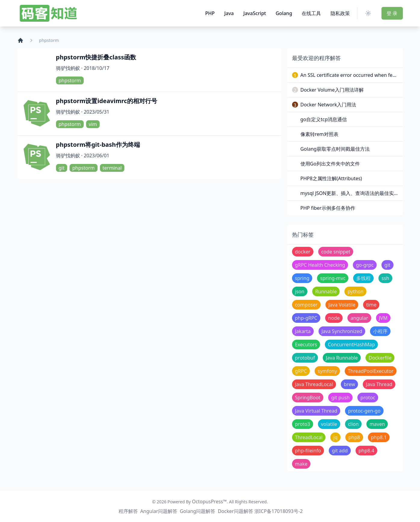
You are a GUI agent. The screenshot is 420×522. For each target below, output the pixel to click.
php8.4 (366, 451)
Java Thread (379, 384)
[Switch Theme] (369, 13)
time (371, 305)
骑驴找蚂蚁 (68, 68)
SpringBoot (308, 398)
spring (302, 278)
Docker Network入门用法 (328, 105)
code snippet (336, 252)
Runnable (326, 291)
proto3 (303, 424)
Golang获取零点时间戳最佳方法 (335, 149)
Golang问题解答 (198, 511)
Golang (284, 13)
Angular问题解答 (159, 511)
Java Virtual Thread (316, 411)
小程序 (380, 331)
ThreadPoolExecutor (371, 371)
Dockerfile (380, 358)
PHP (210, 13)
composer (306, 305)
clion (353, 424)
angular (359, 318)
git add (340, 451)
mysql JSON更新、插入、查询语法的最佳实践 (350, 193)
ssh (385, 278)
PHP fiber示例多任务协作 (328, 208)
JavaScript (255, 13)
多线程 (363, 278)
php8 (354, 437)
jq (335, 437)
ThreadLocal (309, 437)
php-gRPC (306, 318)
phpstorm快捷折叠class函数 (96, 57)
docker (303, 252)
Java (229, 13)
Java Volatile (342, 305)
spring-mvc (333, 278)
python (355, 291)
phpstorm (70, 80)
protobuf (305, 358)
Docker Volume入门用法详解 (332, 90)
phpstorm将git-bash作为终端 (98, 145)
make (301, 464)
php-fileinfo (308, 451)
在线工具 (311, 13)
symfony (327, 371)
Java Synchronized (342, 331)
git (62, 168)
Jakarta (303, 331)
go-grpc (365, 265)
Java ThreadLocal (314, 384)
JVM (383, 318)
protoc (368, 398)
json (300, 291)
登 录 (392, 13)
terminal (112, 168)
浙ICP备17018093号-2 (279, 511)
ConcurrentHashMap (352, 344)
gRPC (301, 371)
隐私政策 (340, 13)
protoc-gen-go (364, 411)
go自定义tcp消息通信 (324, 119)
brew (349, 384)
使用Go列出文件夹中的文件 (330, 164)
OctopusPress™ (209, 502)
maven (377, 424)
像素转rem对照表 (319, 134)
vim (93, 124)
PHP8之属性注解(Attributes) (331, 178)
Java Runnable (342, 358)
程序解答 (128, 511)
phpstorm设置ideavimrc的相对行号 (107, 101)
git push (340, 398)
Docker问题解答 (235, 511)
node (334, 318)
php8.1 (379, 437)
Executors (306, 344)
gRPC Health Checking (320, 265)
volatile (329, 424)
